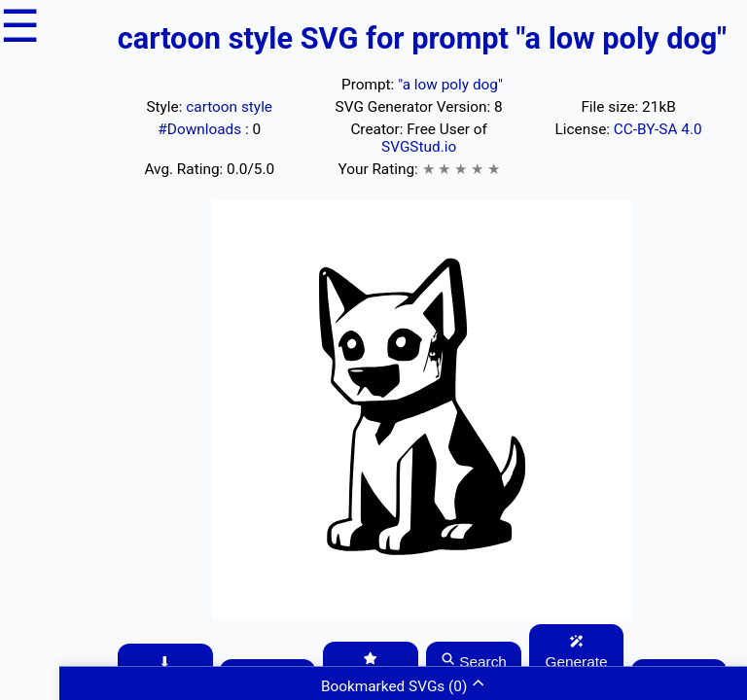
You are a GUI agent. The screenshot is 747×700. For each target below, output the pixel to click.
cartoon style (229, 107)
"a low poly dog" (450, 85)
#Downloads (201, 129)
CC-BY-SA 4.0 (658, 129)
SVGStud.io (419, 147)
